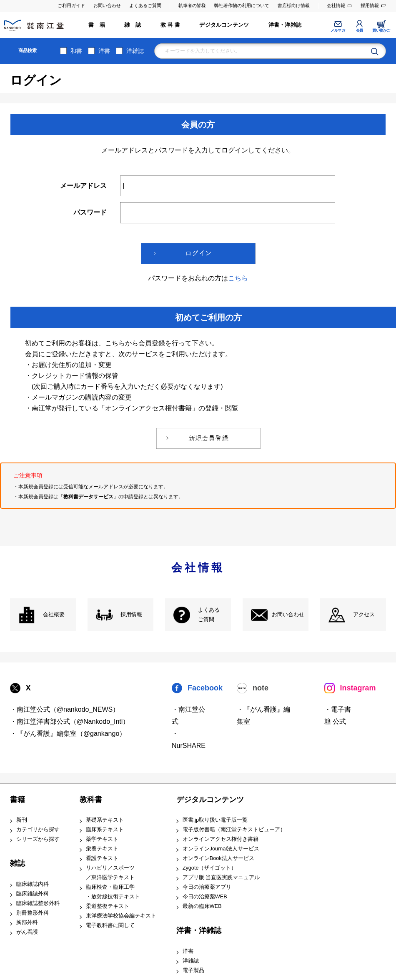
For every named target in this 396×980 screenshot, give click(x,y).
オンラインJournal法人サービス (221, 849)
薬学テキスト (102, 839)
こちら (238, 278)
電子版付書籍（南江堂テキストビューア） (234, 830)
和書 (76, 51)
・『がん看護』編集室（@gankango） (68, 734)
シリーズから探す (38, 839)
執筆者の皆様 (192, 5)
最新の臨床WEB (202, 906)
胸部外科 (27, 922)
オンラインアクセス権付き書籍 (221, 839)
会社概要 (54, 615)
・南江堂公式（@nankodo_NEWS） (65, 709)
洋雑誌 (135, 51)
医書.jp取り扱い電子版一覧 (215, 820)
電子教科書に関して (110, 925)
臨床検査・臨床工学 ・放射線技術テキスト (113, 892)
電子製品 (193, 970)
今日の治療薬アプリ (207, 887)
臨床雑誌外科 (33, 894)
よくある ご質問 (209, 615)
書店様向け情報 (294, 5)
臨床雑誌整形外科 (38, 903)
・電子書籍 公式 (338, 715)
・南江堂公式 (188, 715)
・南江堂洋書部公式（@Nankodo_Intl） (70, 721)
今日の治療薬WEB (205, 897)
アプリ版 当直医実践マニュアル (221, 877)
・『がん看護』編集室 (263, 715)
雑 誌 (133, 25)
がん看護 (27, 932)
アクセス (364, 615)
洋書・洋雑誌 (285, 25)
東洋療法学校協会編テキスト (121, 916)
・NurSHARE (189, 740)
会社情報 (336, 5)
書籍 (18, 800)
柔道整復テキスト (108, 906)
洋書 (104, 51)
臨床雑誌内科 (33, 884)
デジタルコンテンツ (224, 25)
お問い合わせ (107, 5)
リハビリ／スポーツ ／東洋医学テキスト (110, 873)
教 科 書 (170, 25)
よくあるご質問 (145, 5)
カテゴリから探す (38, 830)
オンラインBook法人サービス (218, 858)
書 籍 (97, 25)
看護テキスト (102, 858)
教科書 (91, 800)
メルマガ (338, 30)
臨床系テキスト (105, 830)
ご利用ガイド (71, 5)
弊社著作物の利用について (242, 5)
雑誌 (18, 863)
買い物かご (381, 30)
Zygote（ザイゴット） (210, 868)
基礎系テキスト (105, 820)
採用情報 (370, 5)
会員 (360, 30)
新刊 (22, 820)
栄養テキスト (102, 849)
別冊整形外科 (33, 913)
